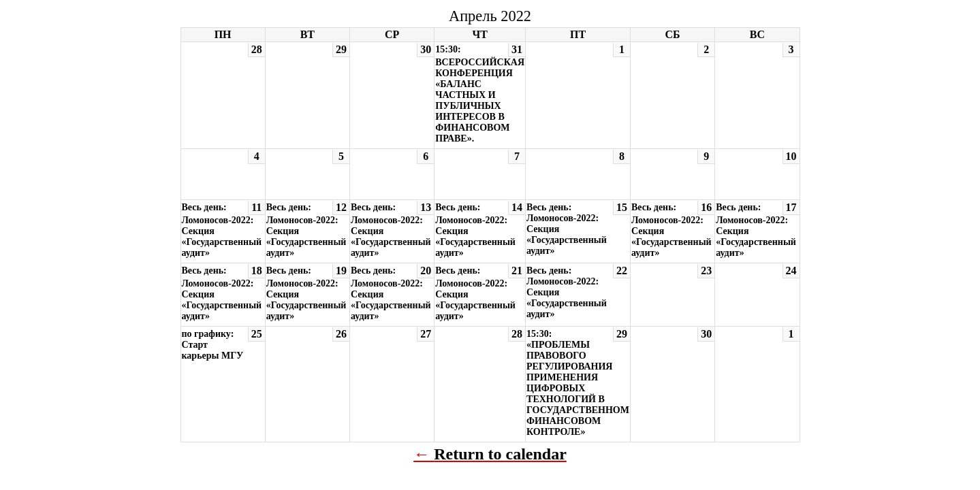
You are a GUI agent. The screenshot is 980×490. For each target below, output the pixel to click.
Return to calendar (500, 454)
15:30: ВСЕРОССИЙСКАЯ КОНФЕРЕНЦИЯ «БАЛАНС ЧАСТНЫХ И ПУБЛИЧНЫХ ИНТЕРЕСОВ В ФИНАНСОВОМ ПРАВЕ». (480, 94)
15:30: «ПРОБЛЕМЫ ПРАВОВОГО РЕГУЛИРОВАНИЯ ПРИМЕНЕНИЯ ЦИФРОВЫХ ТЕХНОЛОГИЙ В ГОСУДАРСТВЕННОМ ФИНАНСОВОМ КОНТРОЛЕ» (578, 383)
